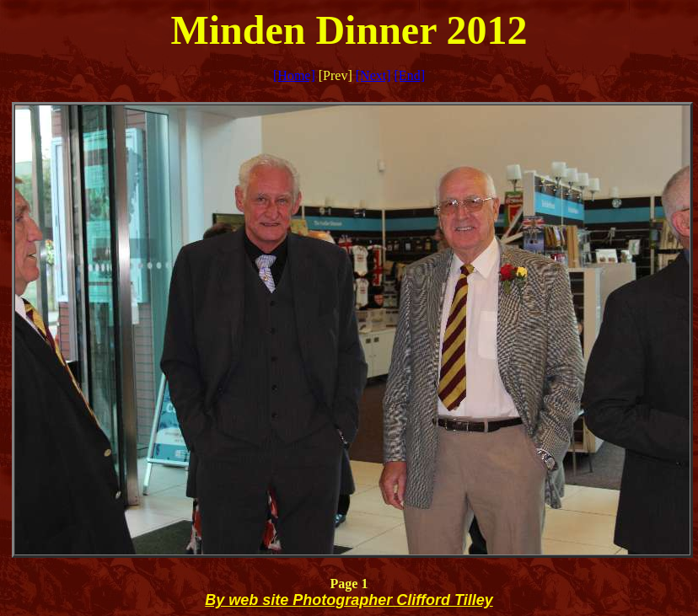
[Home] (294, 75)
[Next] (373, 75)
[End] (410, 75)
